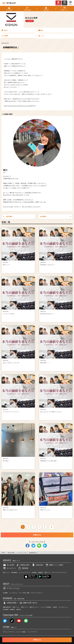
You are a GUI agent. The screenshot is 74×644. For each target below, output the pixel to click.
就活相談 (34, 573)
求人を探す (9, 565)
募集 (55, 30)
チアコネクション (63, 607)
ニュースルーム (13, 593)
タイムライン (10, 568)
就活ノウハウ (6, 573)
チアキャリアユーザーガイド (59, 573)
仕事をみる (37, 535)
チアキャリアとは (11, 588)
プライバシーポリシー (37, 593)
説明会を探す (23, 565)
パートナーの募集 (21, 632)
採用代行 (19, 610)
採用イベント (16, 607)
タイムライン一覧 (22, 553)
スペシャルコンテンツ (25, 573)
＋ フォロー (30, 21)
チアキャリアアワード (9, 632)
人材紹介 (55, 607)
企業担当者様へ (10, 603)
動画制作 (12, 610)
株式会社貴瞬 (11, 553)
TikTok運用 (6, 610)
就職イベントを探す (54, 565)
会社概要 (5, 593)
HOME (3, 553)
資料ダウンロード (34, 607)
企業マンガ (47, 573)
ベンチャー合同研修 (46, 607)
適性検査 (23, 568)
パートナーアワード (32, 632)
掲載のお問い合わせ (28, 603)
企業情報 (18, 36)
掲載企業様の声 (7, 607)
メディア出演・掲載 (24, 593)
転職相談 (40, 573)
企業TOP (18, 30)
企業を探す (38, 565)
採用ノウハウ (25, 607)
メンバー (55, 36)
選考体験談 (14, 573)
